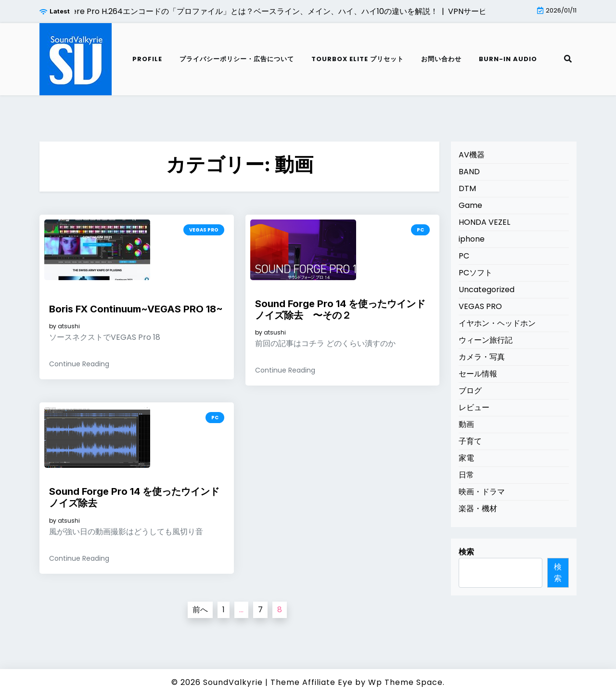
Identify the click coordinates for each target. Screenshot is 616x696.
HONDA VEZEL (484, 222)
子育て (470, 441)
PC (420, 230)
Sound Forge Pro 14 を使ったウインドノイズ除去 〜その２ (340, 309)
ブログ (470, 391)
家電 (466, 458)
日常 (466, 475)
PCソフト (475, 273)
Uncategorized (487, 290)
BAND (469, 172)
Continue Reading (79, 364)
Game (470, 205)
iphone (472, 239)
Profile (147, 59)
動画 (466, 424)
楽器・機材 (478, 509)
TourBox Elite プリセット (358, 59)
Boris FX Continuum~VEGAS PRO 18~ (136, 309)
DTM (467, 188)
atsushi (69, 326)
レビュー (474, 407)
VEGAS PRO (204, 230)
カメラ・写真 (482, 357)
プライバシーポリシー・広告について (237, 59)
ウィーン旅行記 (486, 340)
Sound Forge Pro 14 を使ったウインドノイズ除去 (134, 497)
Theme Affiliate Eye (312, 682)
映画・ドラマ (482, 492)
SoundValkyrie (233, 682)
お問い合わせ (441, 59)
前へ (200, 610)
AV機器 (472, 155)
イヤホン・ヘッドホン (497, 323)
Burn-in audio (508, 59)
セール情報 (478, 374)
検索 (466, 552)
